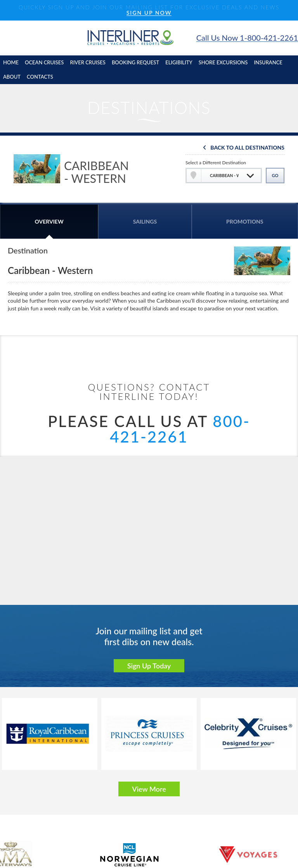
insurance (268, 62)
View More (149, 789)
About (12, 77)
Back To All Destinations (247, 148)
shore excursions (223, 62)
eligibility (179, 62)
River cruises (87, 62)
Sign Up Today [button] (149, 666)
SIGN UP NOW (149, 13)
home (11, 62)
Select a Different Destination (216, 163)
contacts (40, 77)
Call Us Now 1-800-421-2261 (247, 38)
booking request (135, 62)
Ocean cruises (44, 62)
